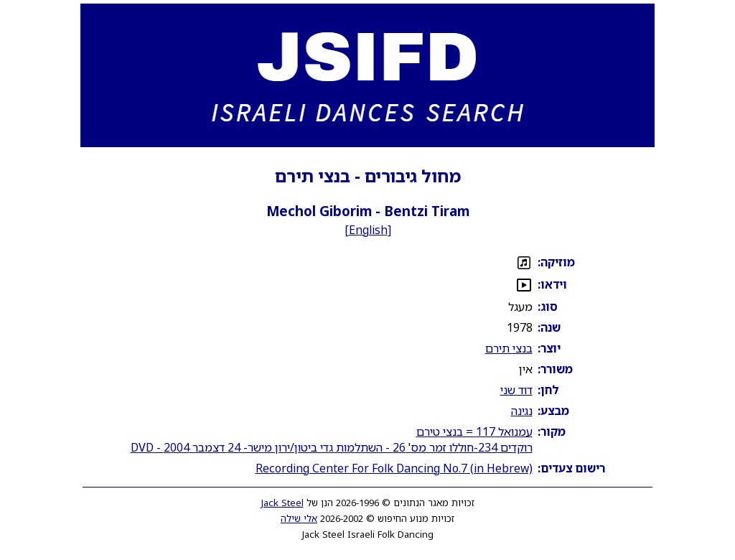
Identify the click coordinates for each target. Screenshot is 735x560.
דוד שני (516, 390)
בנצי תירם (509, 348)
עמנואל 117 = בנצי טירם (474, 431)
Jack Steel (282, 503)
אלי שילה (299, 518)
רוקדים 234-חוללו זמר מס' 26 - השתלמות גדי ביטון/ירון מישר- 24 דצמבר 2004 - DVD (332, 447)
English (368, 230)
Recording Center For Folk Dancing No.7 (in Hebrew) (394, 468)
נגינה (522, 411)
